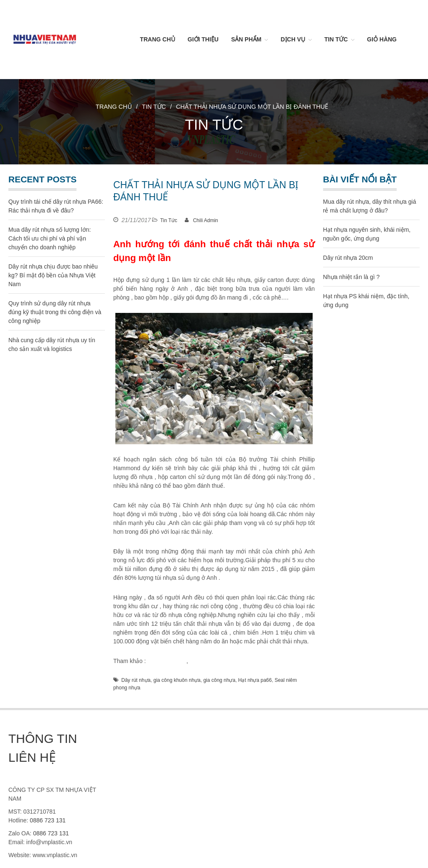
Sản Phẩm (246, 39)
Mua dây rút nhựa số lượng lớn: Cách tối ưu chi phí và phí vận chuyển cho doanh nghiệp (50, 238)
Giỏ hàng (382, 39)
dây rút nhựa (206, 661)
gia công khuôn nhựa (177, 680)
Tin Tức (336, 39)
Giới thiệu (203, 39)
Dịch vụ (293, 39)
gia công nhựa (166, 661)
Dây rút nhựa (136, 680)
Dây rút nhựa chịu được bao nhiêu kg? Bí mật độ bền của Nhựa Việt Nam (53, 275)
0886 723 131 (48, 820)
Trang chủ (158, 39)
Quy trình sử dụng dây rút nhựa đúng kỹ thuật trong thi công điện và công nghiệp (55, 312)
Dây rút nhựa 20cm (348, 258)
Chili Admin (206, 220)
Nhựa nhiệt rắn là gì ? (352, 277)
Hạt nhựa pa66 (255, 680)
